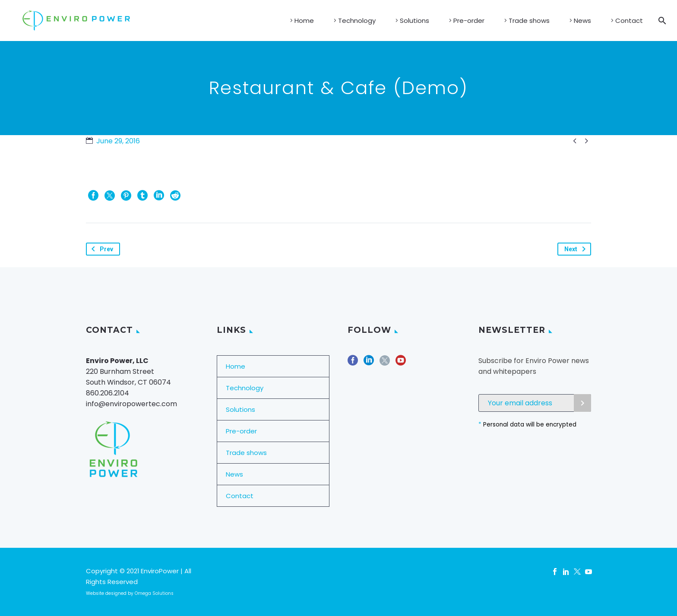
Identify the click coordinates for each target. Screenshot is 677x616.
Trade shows (529, 21)
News (582, 21)
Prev (101, 249)
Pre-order (469, 21)
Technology (357, 21)
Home (304, 21)
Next (577, 249)
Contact (629, 21)
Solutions (414, 21)
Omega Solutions (154, 593)
